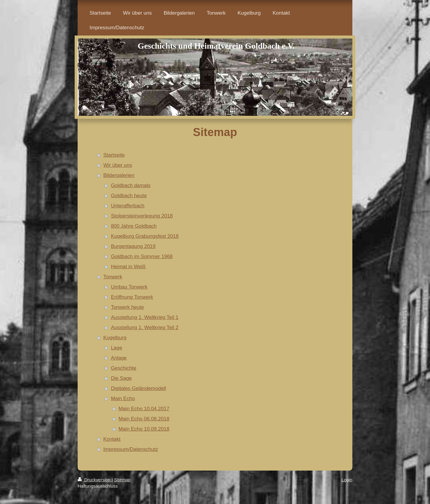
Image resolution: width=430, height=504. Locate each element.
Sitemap (122, 480)
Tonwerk (113, 277)
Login (347, 480)
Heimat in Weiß (128, 267)
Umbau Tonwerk (129, 287)
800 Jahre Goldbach (134, 226)
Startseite (114, 155)
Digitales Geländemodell (138, 388)
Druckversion (95, 480)
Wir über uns (118, 165)
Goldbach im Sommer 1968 (142, 256)
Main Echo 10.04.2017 (144, 409)
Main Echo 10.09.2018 (144, 429)
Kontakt (112, 439)
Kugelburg (115, 338)
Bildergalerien (119, 175)
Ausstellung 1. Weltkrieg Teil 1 (145, 317)
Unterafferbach (128, 206)
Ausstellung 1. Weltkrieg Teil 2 (145, 327)
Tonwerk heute (127, 307)
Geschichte (123, 368)
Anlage (119, 358)
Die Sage (121, 378)
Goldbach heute (129, 196)
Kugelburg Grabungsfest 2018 (145, 236)
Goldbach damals (130, 185)
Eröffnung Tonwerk (132, 297)
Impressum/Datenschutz (131, 449)
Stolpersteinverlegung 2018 (142, 216)
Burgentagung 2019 (133, 246)
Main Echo (123, 399)
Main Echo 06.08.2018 (144, 419)
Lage (116, 348)
